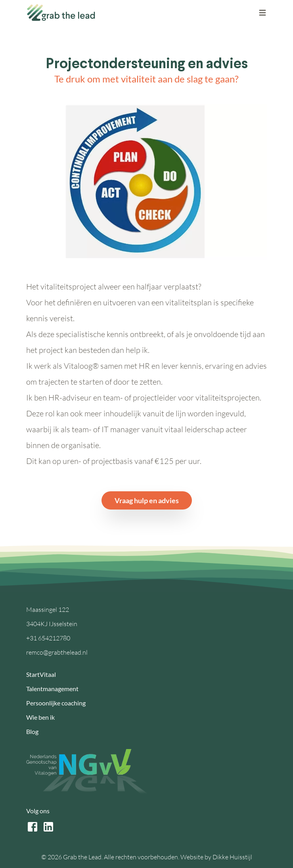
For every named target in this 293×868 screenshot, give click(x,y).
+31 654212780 (48, 638)
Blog (32, 731)
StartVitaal (41, 674)
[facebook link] (33, 827)
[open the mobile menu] (262, 13)
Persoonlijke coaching (56, 703)
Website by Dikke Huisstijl (216, 857)
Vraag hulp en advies (147, 500)
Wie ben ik (40, 717)
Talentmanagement (52, 689)
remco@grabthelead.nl (57, 652)
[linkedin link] (48, 827)
